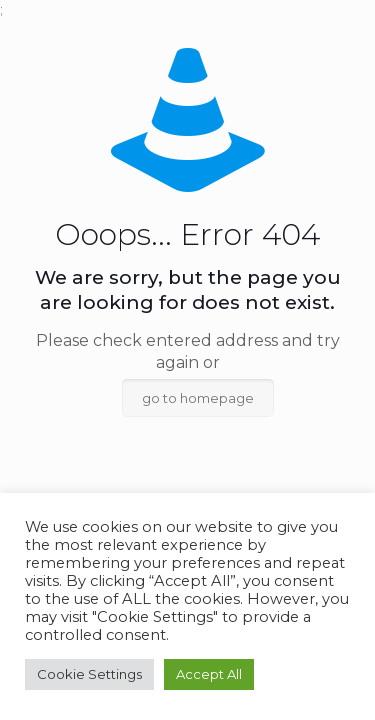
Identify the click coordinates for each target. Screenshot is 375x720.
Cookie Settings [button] (89, 674)
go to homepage (198, 398)
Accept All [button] (209, 674)
